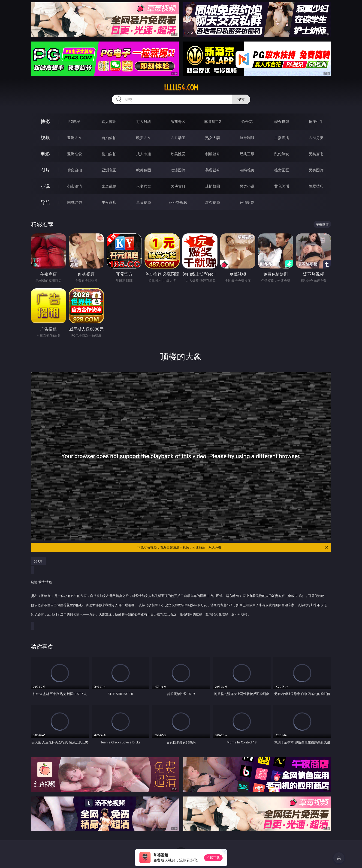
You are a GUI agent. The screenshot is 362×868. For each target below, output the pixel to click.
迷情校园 (213, 186)
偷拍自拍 (109, 154)
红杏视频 (213, 202)
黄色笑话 (282, 186)
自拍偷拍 (109, 138)
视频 (45, 138)
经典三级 (247, 154)
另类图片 (316, 170)
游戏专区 (178, 122)
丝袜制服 (247, 138)
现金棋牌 (282, 122)
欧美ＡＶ (144, 138)
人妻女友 (144, 186)
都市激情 (75, 186)
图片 (45, 170)
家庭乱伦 (109, 186)
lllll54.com (181, 88)
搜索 (241, 99)
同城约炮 (75, 202)
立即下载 (213, 858)
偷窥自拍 (75, 170)
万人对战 (144, 122)
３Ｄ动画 (178, 138)
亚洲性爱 (75, 154)
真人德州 (109, 122)
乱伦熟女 (282, 154)
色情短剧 (247, 202)
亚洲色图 (109, 170)
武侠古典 (178, 186)
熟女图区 (282, 170)
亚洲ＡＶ (75, 138)
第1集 (38, 561)
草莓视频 (144, 202)
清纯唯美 (247, 170)
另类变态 (316, 154)
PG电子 (74, 122)
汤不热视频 (178, 202)
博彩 (45, 121)
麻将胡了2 (213, 122)
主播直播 (282, 138)
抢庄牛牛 (316, 122)
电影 (45, 154)
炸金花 (247, 122)
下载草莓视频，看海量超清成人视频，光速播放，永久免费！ (233, 547)
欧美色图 (144, 170)
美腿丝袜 (213, 170)
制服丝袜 (213, 154)
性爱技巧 (316, 186)
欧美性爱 (178, 154)
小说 (45, 186)
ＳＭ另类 (316, 138)
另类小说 (247, 186)
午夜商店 (109, 202)
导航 (45, 202)
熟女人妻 (213, 138)
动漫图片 (178, 170)
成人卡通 (144, 154)
